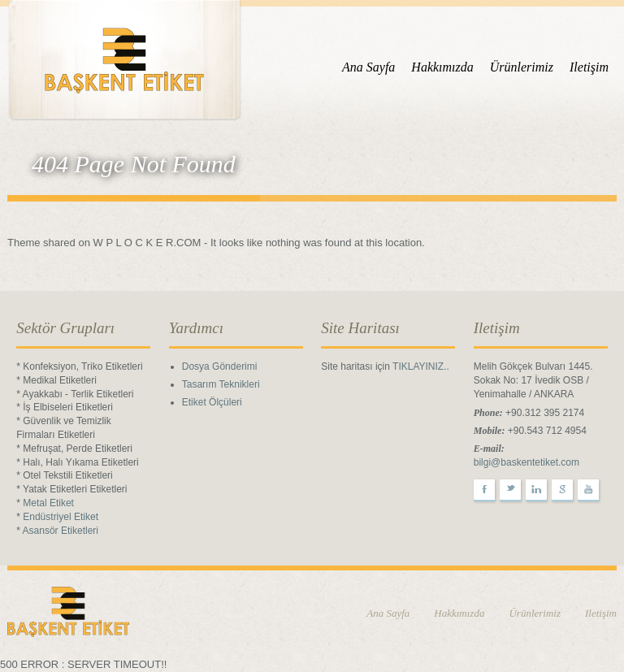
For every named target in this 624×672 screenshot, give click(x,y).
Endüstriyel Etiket (61, 517)
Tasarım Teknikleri (221, 384)
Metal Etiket (48, 503)
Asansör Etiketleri (61, 531)
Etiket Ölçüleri (212, 402)
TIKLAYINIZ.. (421, 366)
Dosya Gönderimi (220, 366)
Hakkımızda (442, 67)
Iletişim (589, 67)
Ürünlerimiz (522, 67)
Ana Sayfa (368, 67)
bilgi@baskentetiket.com (526, 462)
